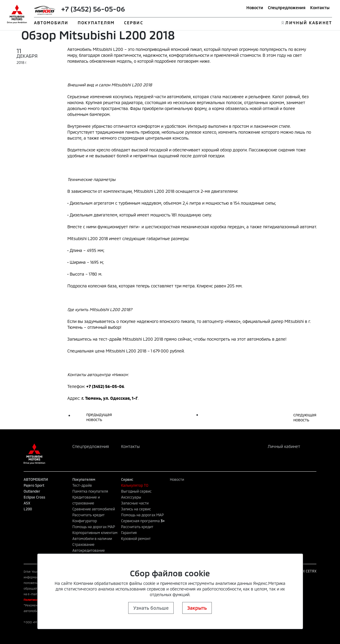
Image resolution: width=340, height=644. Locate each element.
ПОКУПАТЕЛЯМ (96, 23)
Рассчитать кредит (88, 515)
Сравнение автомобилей (94, 509)
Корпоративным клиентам (95, 533)
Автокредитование (89, 550)
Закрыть (197, 608)
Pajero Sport (34, 485)
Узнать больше (151, 608)
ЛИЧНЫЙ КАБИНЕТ (309, 23)
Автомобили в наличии (92, 538)
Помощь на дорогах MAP (94, 527)
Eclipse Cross (34, 497)
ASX (27, 503)
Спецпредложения (287, 8)
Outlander (32, 491)
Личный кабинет (284, 446)
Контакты (320, 8)
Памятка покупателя (90, 491)
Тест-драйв (82, 485)
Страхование (83, 544)
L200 (28, 509)
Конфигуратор (85, 521)
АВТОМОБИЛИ (51, 23)
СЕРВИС (134, 23)
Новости (255, 8)
